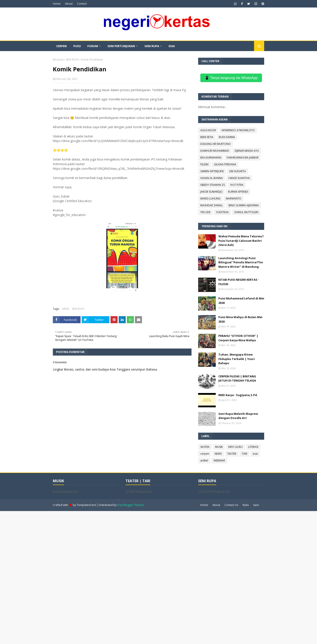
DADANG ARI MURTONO (216, 144)
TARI (244, 454)
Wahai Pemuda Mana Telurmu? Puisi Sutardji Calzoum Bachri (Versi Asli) (241, 241)
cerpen (205, 454)
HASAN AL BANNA (212, 178)
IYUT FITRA (237, 185)
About (69, 4)
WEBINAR (219, 460)
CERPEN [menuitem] (61, 46)
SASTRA (205, 447)
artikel (204, 460)
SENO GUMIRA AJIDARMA (244, 205)
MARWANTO (234, 198)
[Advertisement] (132, 577)
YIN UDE (205, 212)
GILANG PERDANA (225, 164)
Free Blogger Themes (130, 505)
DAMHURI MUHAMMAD (215, 151)
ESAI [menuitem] (172, 46)
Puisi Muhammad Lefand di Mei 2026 (241, 301)
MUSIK (219, 447)
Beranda (58, 60)
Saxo (256, 505)
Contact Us (231, 505)
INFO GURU (235, 447)
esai (255, 454)
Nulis (246, 505)
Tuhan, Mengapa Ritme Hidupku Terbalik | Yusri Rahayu (237, 359)
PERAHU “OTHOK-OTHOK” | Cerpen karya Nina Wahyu (238, 338)
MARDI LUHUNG (210, 198)
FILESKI (204, 164)
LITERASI (253, 447)
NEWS (66, 309)
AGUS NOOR (208, 130)
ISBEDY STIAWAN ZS (213, 185)
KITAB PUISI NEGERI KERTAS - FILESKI (239, 282)
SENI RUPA (72, 60)
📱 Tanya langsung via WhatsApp (231, 78)
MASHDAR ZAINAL (212, 205)
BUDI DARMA (227, 137)
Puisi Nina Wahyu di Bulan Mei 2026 (240, 319)
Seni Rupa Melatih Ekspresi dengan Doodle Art (238, 416)
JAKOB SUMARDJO (211, 192)
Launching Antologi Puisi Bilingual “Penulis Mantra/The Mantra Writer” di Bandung (241, 262)
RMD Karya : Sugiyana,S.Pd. (238, 395)
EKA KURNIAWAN (211, 158)
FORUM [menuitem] (93, 46)
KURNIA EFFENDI (238, 192)
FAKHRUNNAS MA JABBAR (243, 158)
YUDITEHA (222, 212)
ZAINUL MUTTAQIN (246, 212)
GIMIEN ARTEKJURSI (212, 171)
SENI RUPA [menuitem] (152, 46)
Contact (82, 4)
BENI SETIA (207, 137)
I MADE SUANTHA (239, 178)
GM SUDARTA (238, 171)
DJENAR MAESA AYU (247, 151)
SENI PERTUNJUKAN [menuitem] (121, 46)
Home (57, 4)
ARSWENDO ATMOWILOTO (238, 130)
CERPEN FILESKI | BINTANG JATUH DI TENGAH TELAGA (237, 378)
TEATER (232, 454)
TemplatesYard (86, 505)
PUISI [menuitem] (77, 46)
